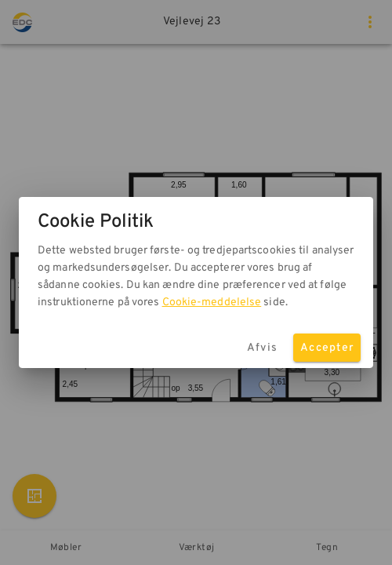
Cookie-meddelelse (212, 303)
